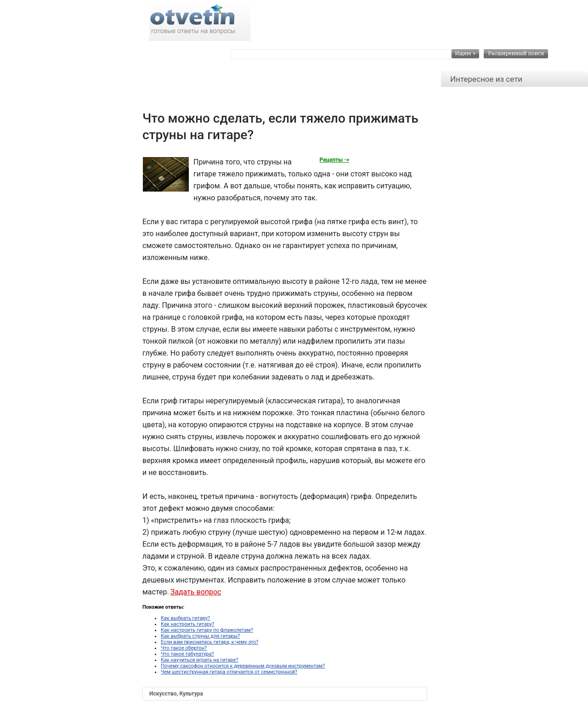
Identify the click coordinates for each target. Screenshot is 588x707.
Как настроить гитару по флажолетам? (207, 630)
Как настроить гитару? (188, 624)
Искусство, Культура (176, 694)
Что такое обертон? (184, 648)
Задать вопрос (196, 592)
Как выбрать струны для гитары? (200, 636)
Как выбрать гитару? (185, 618)
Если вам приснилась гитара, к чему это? (209, 642)
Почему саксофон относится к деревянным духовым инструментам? (243, 666)
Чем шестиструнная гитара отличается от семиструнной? (229, 672)
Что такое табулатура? (187, 654)
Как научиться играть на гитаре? (200, 660)
